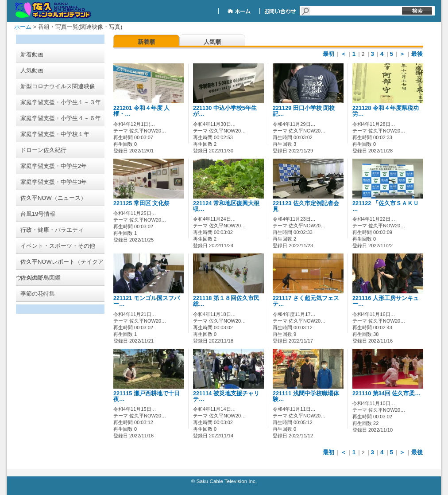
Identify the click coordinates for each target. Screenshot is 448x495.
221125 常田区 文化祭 (141, 203)
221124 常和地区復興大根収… (226, 206)
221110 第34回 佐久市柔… (386, 394)
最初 (328, 54)
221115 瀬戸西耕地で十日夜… (147, 396)
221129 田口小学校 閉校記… (304, 111)
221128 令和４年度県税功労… (386, 111)
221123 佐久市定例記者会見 (306, 206)
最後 (417, 54)
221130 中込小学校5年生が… (225, 111)
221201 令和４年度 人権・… (141, 111)
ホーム (23, 27)
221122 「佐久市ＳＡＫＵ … (386, 206)
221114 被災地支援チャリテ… (226, 396)
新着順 (146, 42)
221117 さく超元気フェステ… (306, 301)
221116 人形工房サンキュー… (386, 301)
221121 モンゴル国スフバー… (147, 301)
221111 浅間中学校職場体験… (306, 396)
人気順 (212, 42)
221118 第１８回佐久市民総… (226, 301)
